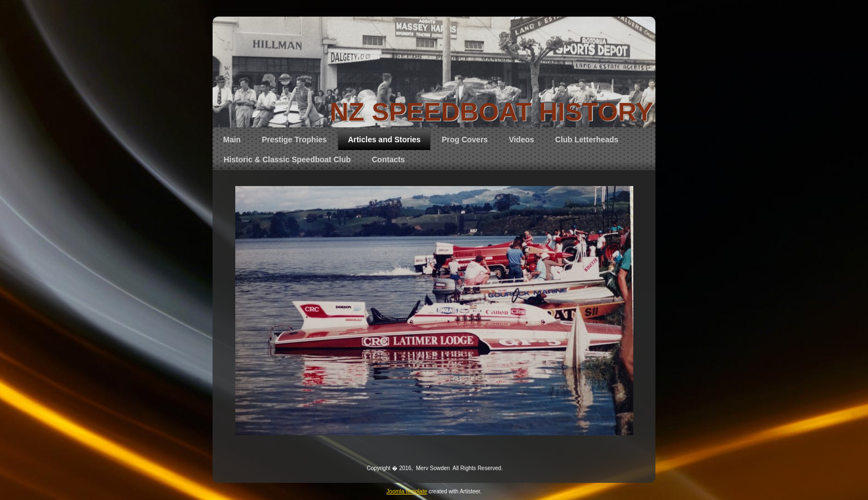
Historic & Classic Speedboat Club (287, 159)
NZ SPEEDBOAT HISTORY (492, 112)
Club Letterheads (587, 140)
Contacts (389, 159)
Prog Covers (465, 140)
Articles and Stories (384, 140)
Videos (521, 140)
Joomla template (407, 491)
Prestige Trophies (294, 140)
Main (232, 140)
